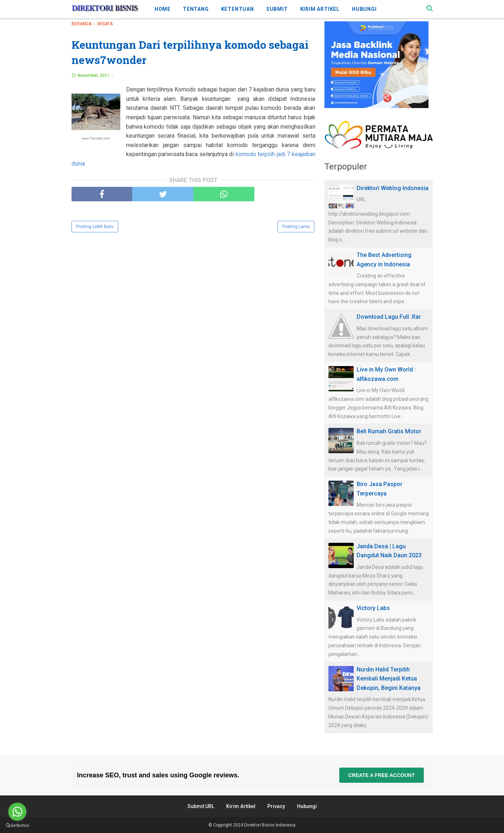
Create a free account (381, 775)
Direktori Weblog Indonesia (393, 188)
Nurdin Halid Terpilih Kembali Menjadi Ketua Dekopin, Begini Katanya (389, 679)
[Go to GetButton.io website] (17, 826)
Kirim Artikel (241, 806)
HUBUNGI (364, 9)
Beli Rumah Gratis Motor (389, 431)
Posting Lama (296, 227)
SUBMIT (277, 9)
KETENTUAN (238, 9)
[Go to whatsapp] (17, 812)
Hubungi (307, 806)
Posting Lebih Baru (95, 227)
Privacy (276, 806)
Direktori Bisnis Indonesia (270, 825)
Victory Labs (373, 608)
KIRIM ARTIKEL (320, 9)
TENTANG (196, 9)
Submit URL (201, 806)
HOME (163, 9)
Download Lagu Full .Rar (389, 317)
